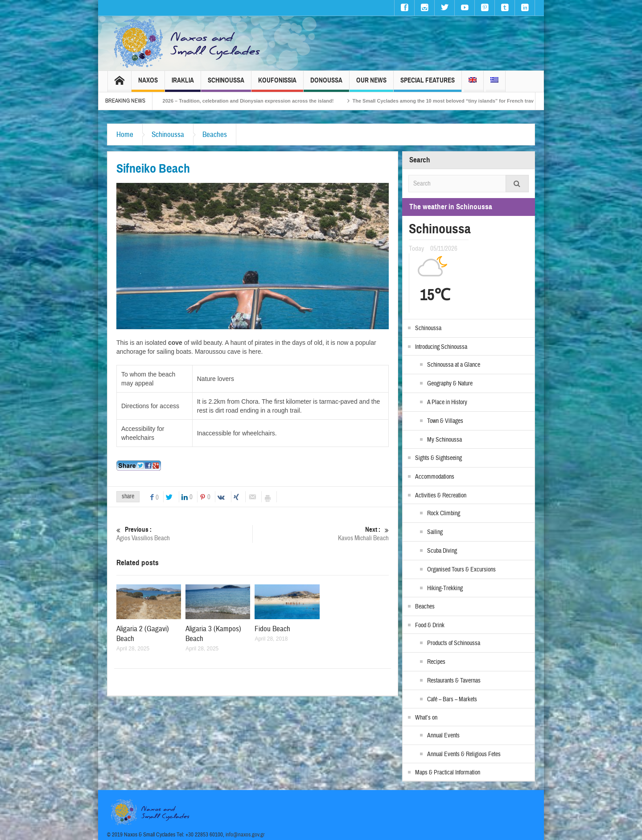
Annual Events (443, 736)
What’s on (426, 718)
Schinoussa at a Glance (454, 365)
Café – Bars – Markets (452, 699)
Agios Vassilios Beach (184, 534)
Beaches (215, 134)
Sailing (435, 532)
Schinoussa (226, 84)
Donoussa (326, 84)
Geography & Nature (450, 384)
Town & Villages (445, 421)
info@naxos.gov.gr (245, 835)
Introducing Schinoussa (441, 347)
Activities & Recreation (441, 496)
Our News (371, 84)
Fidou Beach (272, 629)
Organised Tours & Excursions (461, 570)
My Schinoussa (444, 440)
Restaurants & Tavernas (454, 681)
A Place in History (447, 402)
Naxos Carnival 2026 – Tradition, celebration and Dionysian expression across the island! (250, 101)
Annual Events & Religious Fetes (464, 754)
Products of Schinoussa (454, 643)
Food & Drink (430, 625)
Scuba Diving (442, 551)
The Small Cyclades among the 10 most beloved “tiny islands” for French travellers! (471, 101)
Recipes (436, 662)
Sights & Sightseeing (438, 458)
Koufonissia (277, 84)
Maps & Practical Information (448, 773)
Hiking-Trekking (445, 588)
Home (125, 134)
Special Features (428, 84)
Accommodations (435, 477)
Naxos (148, 84)
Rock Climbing (444, 513)
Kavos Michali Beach (321, 534)
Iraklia (183, 84)
